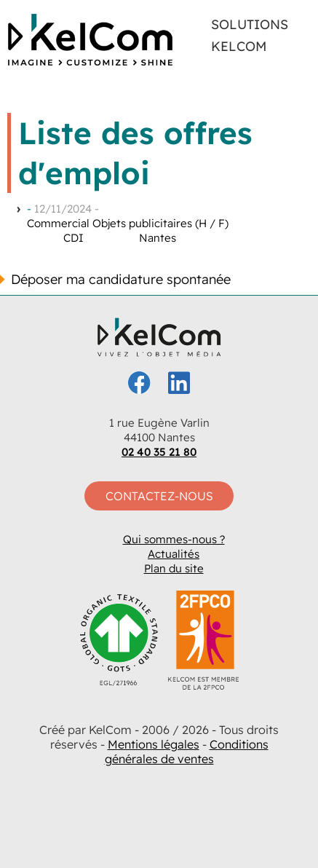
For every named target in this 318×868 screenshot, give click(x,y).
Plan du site (174, 568)
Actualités (174, 554)
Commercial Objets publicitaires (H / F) (128, 223)
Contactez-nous (159, 496)
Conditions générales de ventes (187, 751)
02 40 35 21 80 (159, 452)
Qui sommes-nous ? (174, 539)
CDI (73, 238)
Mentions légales (154, 744)
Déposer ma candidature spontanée (121, 279)
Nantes (158, 238)
